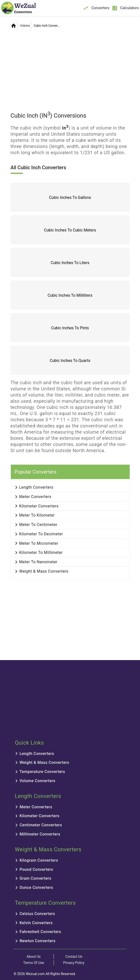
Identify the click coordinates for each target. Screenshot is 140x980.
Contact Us (74, 957)
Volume (25, 26)
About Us (34, 957)
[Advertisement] (70, 69)
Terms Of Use (34, 963)
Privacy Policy (74, 963)
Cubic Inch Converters (47, 26)
